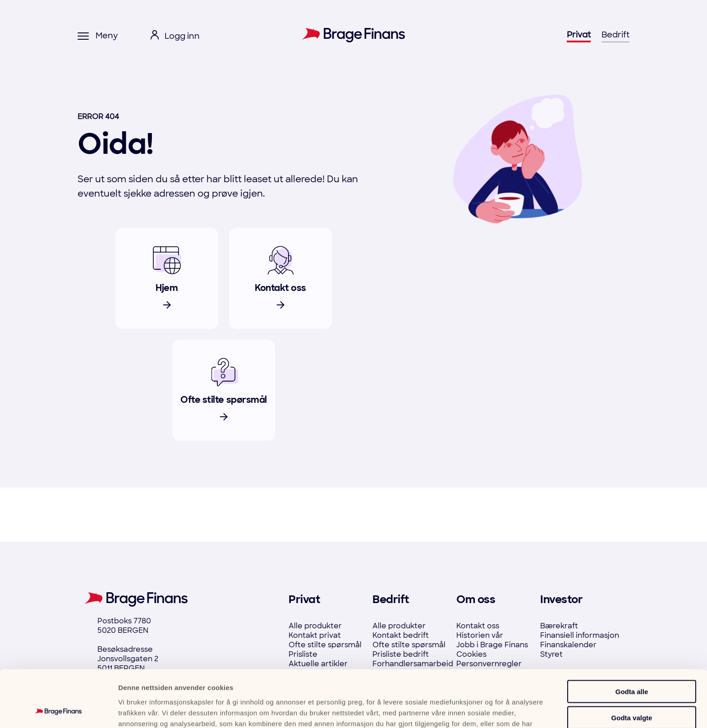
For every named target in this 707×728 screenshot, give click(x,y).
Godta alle (632, 638)
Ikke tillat (632, 691)
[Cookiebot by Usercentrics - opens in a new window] (58, 710)
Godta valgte (632, 665)
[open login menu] (175, 36)
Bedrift (615, 35)
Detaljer (483, 710)
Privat (579, 35)
